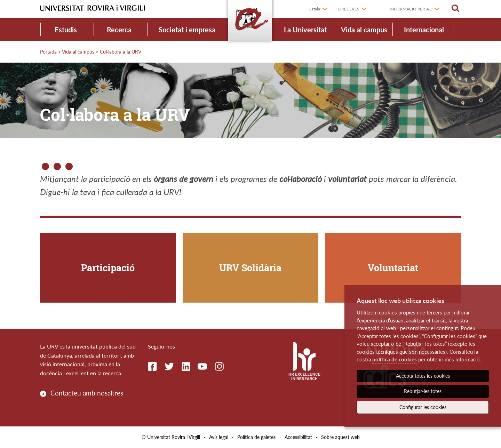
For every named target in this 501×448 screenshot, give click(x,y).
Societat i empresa (187, 30)
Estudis (66, 30)
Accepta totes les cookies (423, 376)
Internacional (424, 30)
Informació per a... (411, 9)
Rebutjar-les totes (423, 391)
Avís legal (219, 437)
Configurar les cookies (423, 407)
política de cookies (395, 359)
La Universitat (305, 30)
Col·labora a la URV (121, 52)
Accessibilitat (298, 437)
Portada (48, 52)
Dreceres (349, 9)
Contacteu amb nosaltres (87, 393)
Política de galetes (256, 437)
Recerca (119, 30)
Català (314, 9)
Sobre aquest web (340, 437)
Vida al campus (364, 30)
